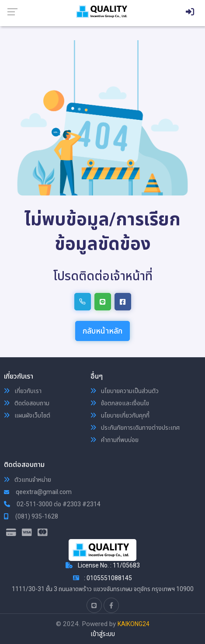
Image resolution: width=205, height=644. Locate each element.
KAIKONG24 (134, 624)
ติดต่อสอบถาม (27, 403)
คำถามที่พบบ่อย (115, 440)
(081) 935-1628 (31, 516)
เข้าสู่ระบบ (103, 634)
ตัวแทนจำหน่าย (28, 480)
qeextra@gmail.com (38, 492)
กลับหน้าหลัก (102, 331)
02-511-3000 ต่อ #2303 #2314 (52, 504)
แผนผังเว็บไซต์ (27, 415)
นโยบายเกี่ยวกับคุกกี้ (120, 415)
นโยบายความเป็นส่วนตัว (125, 391)
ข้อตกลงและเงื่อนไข (120, 403)
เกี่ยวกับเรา (23, 391)
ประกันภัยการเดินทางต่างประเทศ (135, 428)
